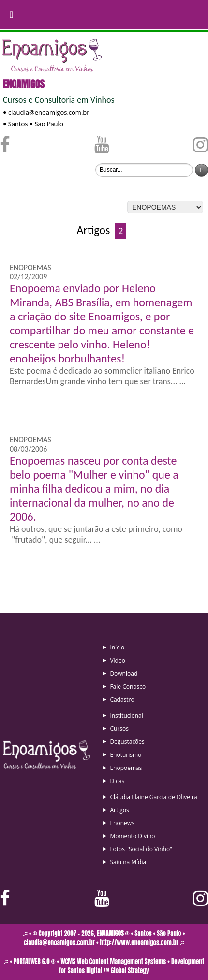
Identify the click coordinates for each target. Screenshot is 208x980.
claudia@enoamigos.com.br (49, 112)
